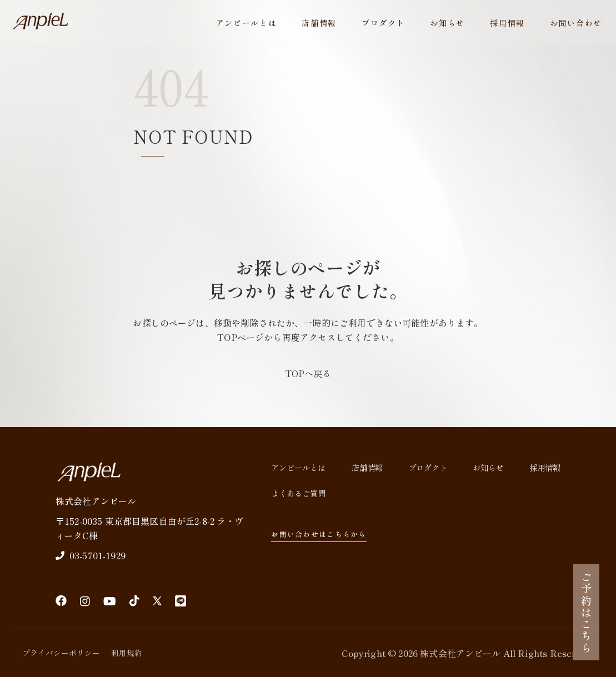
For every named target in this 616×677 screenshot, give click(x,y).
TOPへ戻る (308, 373)
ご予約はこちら (587, 612)
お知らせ (447, 23)
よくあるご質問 (298, 493)
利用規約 (127, 653)
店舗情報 (319, 23)
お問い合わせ (576, 23)
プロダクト (383, 23)
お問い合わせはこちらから (324, 534)
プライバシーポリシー (61, 653)
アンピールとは (247, 23)
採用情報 (507, 23)
